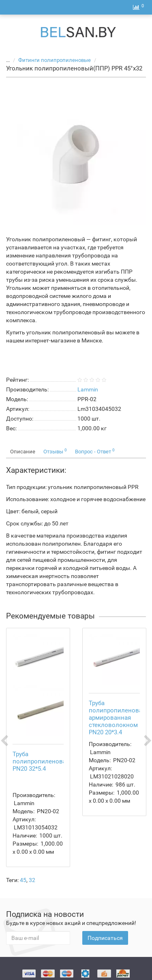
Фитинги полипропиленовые (55, 60)
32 (32, 880)
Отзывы (55, 451)
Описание (23, 452)
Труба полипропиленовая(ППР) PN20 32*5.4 (49, 761)
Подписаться (105, 938)
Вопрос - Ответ (95, 451)
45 (23, 880)
